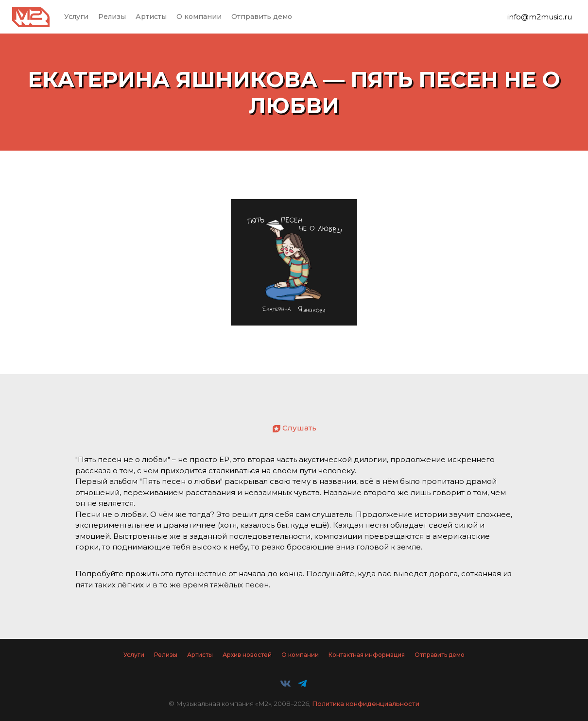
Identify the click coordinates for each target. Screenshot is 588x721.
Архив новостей (247, 655)
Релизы (112, 17)
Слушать (299, 428)
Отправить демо (262, 17)
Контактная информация (367, 655)
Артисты (151, 17)
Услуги (76, 17)
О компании (199, 17)
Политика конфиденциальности (366, 704)
